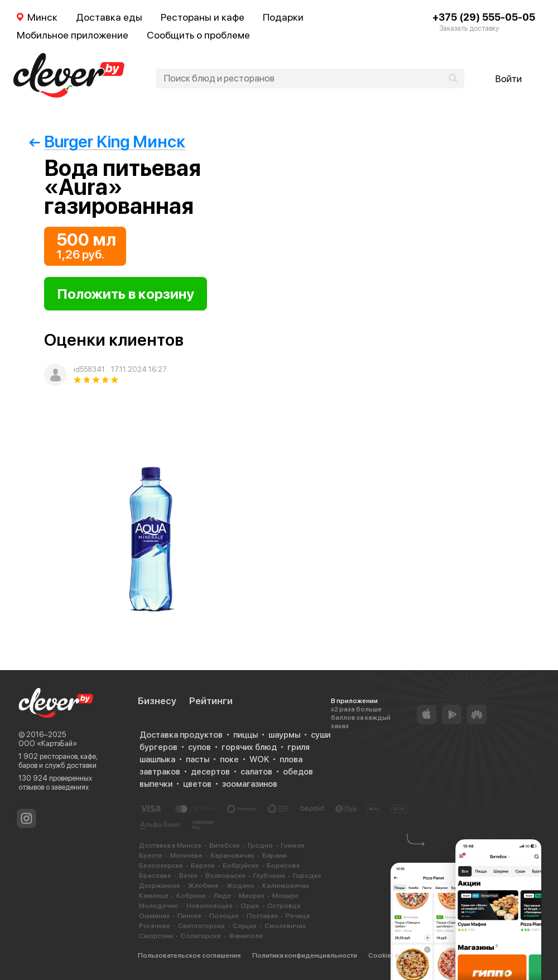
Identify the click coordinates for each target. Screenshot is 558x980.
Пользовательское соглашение (189, 955)
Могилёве (186, 855)
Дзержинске (160, 886)
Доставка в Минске (170, 845)
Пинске (189, 916)
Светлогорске (201, 926)
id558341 (89, 369)
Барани (275, 855)
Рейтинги (211, 701)
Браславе (155, 876)
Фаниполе (246, 936)
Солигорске (201, 936)
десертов (210, 772)
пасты (198, 759)
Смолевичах (285, 926)
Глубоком (269, 876)
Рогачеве (155, 926)
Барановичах (232, 855)
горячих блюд (249, 747)
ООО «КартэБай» (48, 744)
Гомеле (293, 845)
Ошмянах (154, 916)
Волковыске (225, 876)
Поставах (262, 916)
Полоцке (224, 916)
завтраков (160, 772)
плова (291, 759)
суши (321, 735)
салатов (256, 772)
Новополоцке (210, 906)
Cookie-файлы (392, 955)
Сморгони (156, 936)
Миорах (252, 896)
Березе (203, 866)
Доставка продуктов (181, 735)
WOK (259, 759)
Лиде (222, 896)
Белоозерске (161, 866)
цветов (197, 784)
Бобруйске (241, 866)
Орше (250, 906)
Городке (307, 876)
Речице (298, 916)
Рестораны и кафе (203, 17)
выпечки (156, 784)
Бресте (151, 855)
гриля (299, 747)
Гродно (260, 845)
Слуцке (245, 926)
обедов (298, 772)
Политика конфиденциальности (305, 955)
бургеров (158, 747)
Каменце (154, 896)
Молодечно (159, 906)
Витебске (225, 845)
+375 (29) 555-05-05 (484, 17)
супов (199, 747)
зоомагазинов (250, 784)
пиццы (246, 735)
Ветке (188, 876)
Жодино (240, 886)
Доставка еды (109, 17)
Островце (284, 906)
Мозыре (285, 896)
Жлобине (203, 886)
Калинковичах (286, 886)
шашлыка (157, 759)
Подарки (283, 17)
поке (229, 759)
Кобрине (191, 896)
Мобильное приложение (73, 35)
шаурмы (284, 735)
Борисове (283, 866)
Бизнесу (157, 701)
